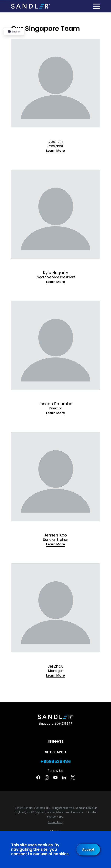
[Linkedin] (64, 777)
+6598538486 (56, 762)
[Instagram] (47, 777)
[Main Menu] (97, 6)
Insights (56, 741)
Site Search (55, 752)
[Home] (31, 6)
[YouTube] (55, 777)
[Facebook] (38, 777)
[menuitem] (55, 823)
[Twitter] (73, 777)
